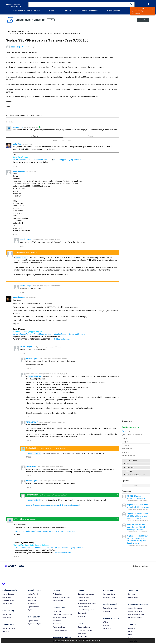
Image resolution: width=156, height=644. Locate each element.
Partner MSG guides (59, 618)
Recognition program (110, 608)
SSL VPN (129, 471)
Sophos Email (7, 614)
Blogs (52, 11)
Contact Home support (136, 611)
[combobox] (78, 5)
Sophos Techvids (84, 607)
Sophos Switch (32, 600)
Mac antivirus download (136, 614)
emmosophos (18, 127)
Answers (91, 136)
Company (131, 628)
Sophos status (83, 613)
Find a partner (57, 594)
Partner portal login (59, 627)
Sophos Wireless (33, 607)
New (144, 20)
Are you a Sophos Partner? (23, 160)
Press (130, 635)
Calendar (106, 625)
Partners (68, 11)
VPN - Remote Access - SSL (136, 475)
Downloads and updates (86, 594)
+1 (125, 435)
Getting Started (114, 11)
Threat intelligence (84, 627)
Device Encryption (8, 600)
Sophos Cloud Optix (34, 624)
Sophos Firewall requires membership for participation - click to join (78, 641)
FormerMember (55, 286)
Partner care (57, 624)
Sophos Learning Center (86, 610)
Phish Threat (7, 618)
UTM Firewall (32, 604)
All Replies (34, 136)
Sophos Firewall (132, 460)
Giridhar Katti (31, 448)
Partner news (57, 621)
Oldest (55, 140)
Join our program (58, 600)
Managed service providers (62, 597)
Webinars (106, 622)
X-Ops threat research (85, 630)
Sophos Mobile (7, 604)
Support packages (84, 597)
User (149, 4)
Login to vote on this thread (125, 431)
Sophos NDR (32, 610)
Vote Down (16, 166)
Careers (131, 638)
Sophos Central (33, 621)
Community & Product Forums (26, 11)
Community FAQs (109, 597)
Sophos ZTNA (32, 597)
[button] (131, 5)
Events (131, 632)
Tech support (82, 616)
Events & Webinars (89, 11)
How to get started (109, 594)
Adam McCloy (32, 467)
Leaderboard (107, 611)
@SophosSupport (60, 160)
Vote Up (14, 166)
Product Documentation (43, 160)
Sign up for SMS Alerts (76, 160)
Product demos (133, 597)
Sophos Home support (136, 608)
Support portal (83, 600)
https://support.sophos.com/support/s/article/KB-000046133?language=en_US (44, 531)
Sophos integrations (9, 628)
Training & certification (60, 630)
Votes (63, 140)
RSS (136, 486)
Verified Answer (129, 427)
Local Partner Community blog (63, 614)
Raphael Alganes (19, 297)
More (52, 20)
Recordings (107, 628)
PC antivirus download (136, 618)
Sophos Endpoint (8, 594)
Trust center (82, 633)
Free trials (132, 594)
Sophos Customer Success (87, 604)
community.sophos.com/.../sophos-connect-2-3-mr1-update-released (53, 505)
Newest (70, 140)
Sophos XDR (7, 597)
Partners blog (57, 611)
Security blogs (83, 637)
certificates (130, 468)
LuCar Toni (17, 144)
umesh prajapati (17, 47)
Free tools (6, 632)
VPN (128, 464)
